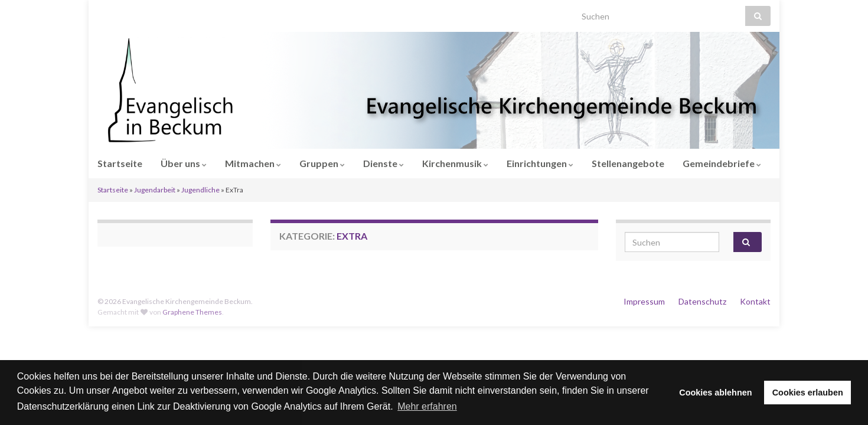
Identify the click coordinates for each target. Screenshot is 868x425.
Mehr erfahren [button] (427, 406)
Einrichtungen (540, 163)
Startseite (120, 163)
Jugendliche (200, 190)
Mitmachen (253, 163)
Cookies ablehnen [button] (715, 393)
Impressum (644, 301)
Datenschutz (702, 301)
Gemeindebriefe (722, 163)
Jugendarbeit (155, 190)
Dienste (384, 163)
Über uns (184, 163)
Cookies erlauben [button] (808, 393)
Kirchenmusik (455, 163)
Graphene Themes (192, 312)
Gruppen (322, 163)
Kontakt (755, 301)
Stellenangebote (628, 163)
